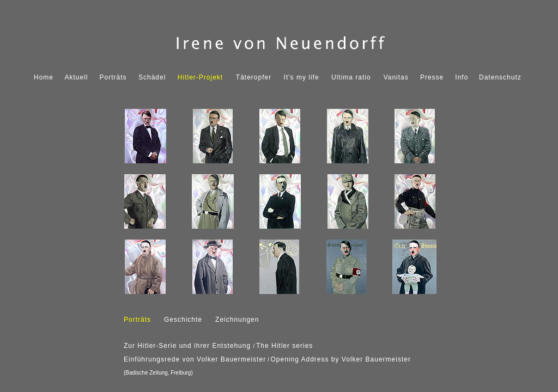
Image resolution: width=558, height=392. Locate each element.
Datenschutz (500, 77)
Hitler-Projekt (200, 77)
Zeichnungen (237, 320)
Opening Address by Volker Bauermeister (340, 359)
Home (44, 77)
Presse (432, 77)
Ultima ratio (351, 77)
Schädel (152, 77)
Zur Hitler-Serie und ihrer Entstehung (188, 346)
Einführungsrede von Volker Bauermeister (195, 359)
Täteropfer (254, 77)
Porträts (113, 77)
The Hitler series (284, 346)
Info (462, 77)
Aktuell (77, 77)
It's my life (302, 77)
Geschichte (183, 320)
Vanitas (396, 77)
